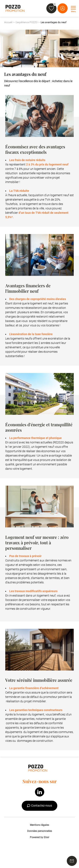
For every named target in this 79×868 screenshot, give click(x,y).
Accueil (8, 22)
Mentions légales (39, 825)
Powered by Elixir (40, 837)
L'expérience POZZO (27, 22)
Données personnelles (40, 831)
